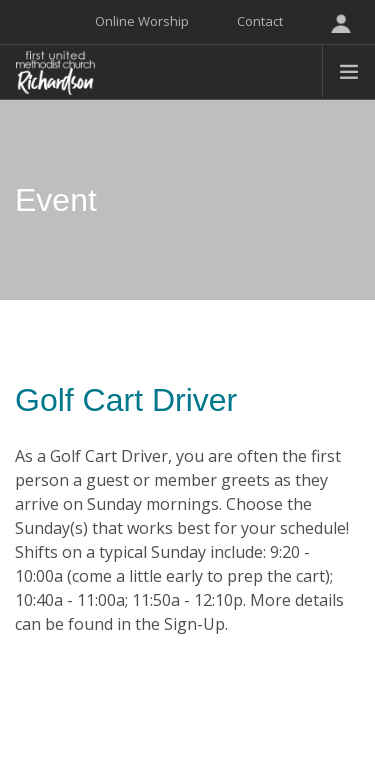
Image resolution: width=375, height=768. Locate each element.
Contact (260, 21)
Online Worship (142, 21)
